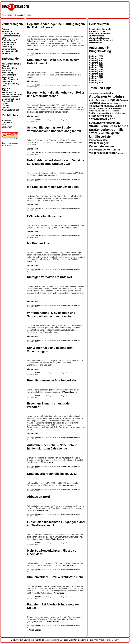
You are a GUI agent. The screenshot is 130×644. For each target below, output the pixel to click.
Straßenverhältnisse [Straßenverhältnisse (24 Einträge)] (101, 116)
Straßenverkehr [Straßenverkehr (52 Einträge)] (102, 119)
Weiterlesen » (33, 50)
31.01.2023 (38, 625)
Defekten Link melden (83, 640)
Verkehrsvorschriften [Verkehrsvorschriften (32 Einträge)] (103, 153)
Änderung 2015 (96, 65)
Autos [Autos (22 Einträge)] (92, 100)
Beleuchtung (8, 73)
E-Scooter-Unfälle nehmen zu (47, 216)
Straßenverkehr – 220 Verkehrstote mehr (55, 577)
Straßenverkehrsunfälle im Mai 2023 (52, 474)
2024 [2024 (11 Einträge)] (94, 93)
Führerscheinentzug (11, 36)
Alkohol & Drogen (97, 31)
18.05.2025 (38, 269)
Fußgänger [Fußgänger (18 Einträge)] (104, 103)
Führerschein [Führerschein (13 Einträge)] (115, 103)
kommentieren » (76, 54)
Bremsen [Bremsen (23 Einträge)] (101, 100)
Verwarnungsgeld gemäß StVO (10, 52)
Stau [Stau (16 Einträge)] (124, 113)
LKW (4, 86)
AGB (4, 125)
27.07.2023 (38, 489)
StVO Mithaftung (97, 36)
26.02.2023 (38, 597)
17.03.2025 (38, 305)
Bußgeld (6, 29)
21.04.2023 (38, 543)
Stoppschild (7, 101)
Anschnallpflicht (9, 68)
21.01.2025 (38, 340)
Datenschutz (7, 122)
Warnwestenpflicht (10, 110)
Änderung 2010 (96, 76)
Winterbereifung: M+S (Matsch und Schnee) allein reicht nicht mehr (51, 314)
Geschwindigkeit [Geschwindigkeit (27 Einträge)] (99, 106)
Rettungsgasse (9, 92)
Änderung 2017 (96, 63)
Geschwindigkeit (9, 75)
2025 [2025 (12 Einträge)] (98, 93)
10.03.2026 (38, 85)
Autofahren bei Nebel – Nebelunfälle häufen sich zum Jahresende (52, 447)
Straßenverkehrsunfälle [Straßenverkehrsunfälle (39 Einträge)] (106, 130)
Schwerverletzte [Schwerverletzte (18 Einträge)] (114, 113)
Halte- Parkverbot (10, 79)
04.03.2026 (38, 120)
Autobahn (6, 70)
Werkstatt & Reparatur (99, 38)
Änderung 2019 (96, 61)
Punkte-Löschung (10, 42)
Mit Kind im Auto (39, 243)
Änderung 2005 (96, 83)
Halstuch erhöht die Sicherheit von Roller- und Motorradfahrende (56, 94)
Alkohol (5, 66)
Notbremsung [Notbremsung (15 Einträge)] (95, 111)
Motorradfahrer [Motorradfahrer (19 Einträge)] (105, 108)
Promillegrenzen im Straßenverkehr (52, 380)
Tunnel (5, 103)
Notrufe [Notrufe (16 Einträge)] (104, 111)
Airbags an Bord (38, 497)
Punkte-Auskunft (9, 40)
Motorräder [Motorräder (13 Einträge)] (117, 109)
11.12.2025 (38, 179)
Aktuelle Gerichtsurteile (100, 29)
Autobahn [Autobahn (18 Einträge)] (108, 93)
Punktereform (8, 45)
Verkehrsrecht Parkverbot (101, 40)
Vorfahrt (5, 108)
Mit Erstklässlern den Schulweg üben (53, 187)
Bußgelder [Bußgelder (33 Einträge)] (114, 100)
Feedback (67, 640)
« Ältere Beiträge (35, 630)
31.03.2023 (38, 569)
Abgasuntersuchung (11, 64)
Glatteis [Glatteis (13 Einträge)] (113, 106)
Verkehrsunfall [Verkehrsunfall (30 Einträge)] (112, 150)
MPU (4, 38)
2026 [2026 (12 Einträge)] (101, 93)
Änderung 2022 (96, 58)
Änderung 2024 (96, 56)
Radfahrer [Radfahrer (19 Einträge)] (94, 113)
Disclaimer (7, 127)
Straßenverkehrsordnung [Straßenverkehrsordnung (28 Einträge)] (105, 123)
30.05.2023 (38, 514)
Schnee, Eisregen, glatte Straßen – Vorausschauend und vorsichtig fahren (54, 129)
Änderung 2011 (96, 74)
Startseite (19, 15)
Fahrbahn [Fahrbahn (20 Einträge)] (94, 103)
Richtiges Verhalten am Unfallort (49, 277)
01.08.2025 (38, 236)
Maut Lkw (6, 88)
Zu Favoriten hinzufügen (23, 640)
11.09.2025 (38, 209)
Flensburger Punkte (11, 34)
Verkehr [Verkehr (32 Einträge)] (106, 137)
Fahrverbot (7, 31)
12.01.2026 (38, 153)
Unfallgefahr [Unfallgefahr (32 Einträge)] (112, 133)
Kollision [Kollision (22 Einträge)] (121, 106)
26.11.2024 (38, 373)
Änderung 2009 (96, 78)
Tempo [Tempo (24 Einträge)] (99, 133)
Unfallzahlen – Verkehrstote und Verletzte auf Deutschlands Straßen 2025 (56, 162)
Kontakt (39, 640)
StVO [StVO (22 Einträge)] (92, 133)
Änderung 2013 (96, 69)
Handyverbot (8, 81)
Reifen (5, 90)
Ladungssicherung (10, 84)
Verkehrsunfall (96, 42)
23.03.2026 (38, 54)
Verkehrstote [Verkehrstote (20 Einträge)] (95, 150)
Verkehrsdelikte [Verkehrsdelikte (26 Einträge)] (98, 140)
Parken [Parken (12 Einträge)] (110, 111)
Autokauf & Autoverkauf (100, 34)
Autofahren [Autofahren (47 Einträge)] (98, 96)
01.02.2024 (38, 396)
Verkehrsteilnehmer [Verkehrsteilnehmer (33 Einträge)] (102, 146)
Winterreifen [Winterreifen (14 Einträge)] (123, 153)
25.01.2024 (38, 437)
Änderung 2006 (96, 80)
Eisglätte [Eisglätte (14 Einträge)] (125, 100)
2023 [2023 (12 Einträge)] (91, 93)
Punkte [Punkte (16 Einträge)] (116, 111)
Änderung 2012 (96, 72)
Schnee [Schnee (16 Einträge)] (103, 113)
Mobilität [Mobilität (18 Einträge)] (93, 108)
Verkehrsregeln (9, 49)
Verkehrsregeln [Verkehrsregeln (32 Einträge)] (99, 143)
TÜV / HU (6, 106)
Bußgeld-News (65, 54)
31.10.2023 (38, 466)
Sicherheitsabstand (11, 99)
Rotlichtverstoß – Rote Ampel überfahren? (12, 96)
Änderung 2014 (96, 67)
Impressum (7, 120)
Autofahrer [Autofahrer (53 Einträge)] (117, 96)
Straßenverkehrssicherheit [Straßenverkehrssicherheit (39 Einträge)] (109, 126)
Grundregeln (8, 77)
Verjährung (7, 47)
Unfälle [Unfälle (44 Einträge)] (94, 137)
